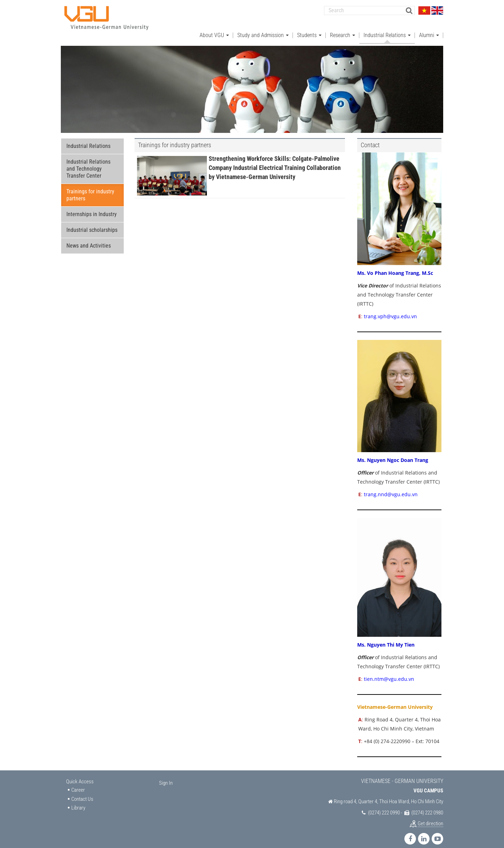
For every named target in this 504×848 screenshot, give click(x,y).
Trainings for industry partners (90, 188)
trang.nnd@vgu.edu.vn (391, 488)
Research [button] (343, 28)
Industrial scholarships (92, 223)
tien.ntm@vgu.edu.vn (388, 672)
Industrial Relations (88, 139)
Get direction (430, 817)
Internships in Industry (92, 208)
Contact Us (82, 792)
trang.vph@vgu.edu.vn (390, 309)
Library (78, 801)
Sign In (166, 776)
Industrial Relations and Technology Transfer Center (88, 162)
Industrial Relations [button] (387, 28)
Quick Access (80, 775)
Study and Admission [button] (263, 28)
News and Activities (89, 239)
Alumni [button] (429, 28)
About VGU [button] (214, 28)
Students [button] (309, 28)
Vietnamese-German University (395, 700)
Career (78, 783)
